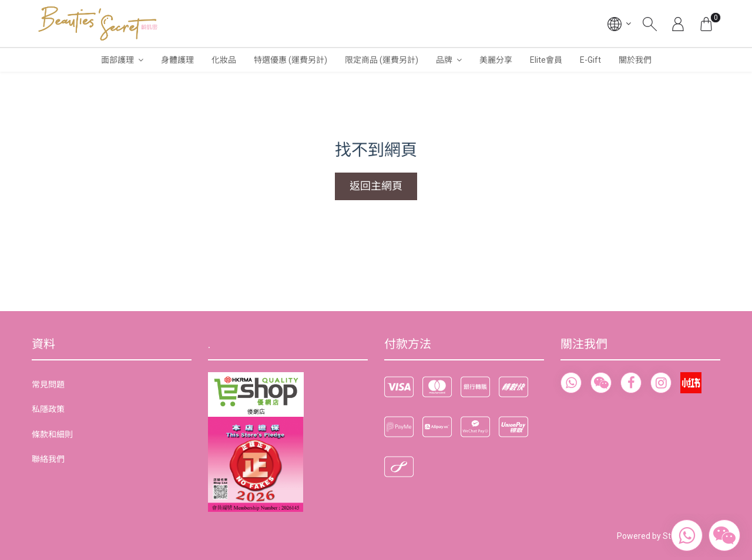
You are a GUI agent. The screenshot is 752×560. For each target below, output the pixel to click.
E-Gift (590, 60)
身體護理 (177, 60)
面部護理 (117, 60)
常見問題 (48, 384)
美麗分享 (496, 60)
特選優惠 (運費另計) (291, 60)
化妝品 (224, 60)
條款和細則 (52, 434)
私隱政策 (48, 409)
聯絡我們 (48, 459)
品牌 (444, 60)
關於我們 (635, 60)
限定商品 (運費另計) (382, 60)
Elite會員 (546, 60)
